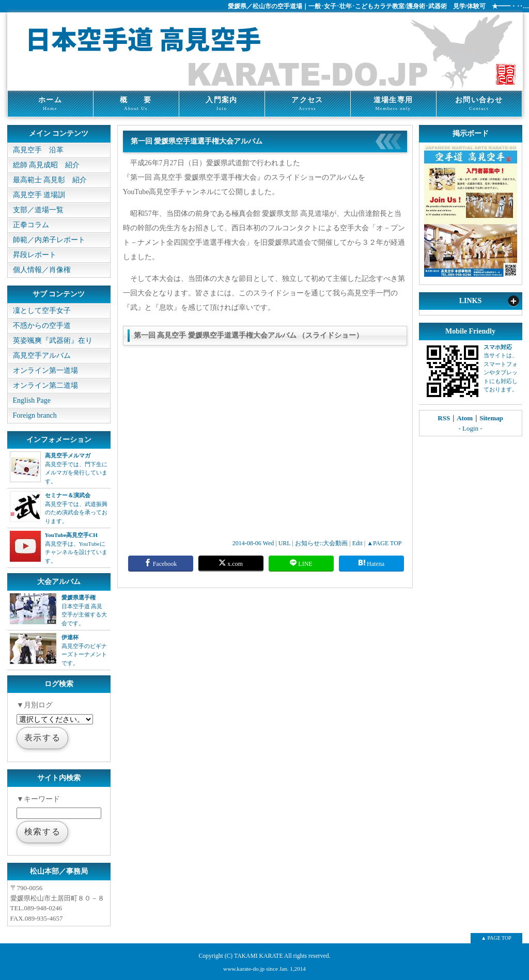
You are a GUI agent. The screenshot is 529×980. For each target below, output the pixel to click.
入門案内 (222, 104)
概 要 (136, 104)
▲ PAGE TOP (496, 938)
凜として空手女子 (42, 311)
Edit (357, 543)
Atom (465, 418)
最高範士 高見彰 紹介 (50, 180)
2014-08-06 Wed (253, 543)
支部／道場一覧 (38, 210)
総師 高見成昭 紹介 (46, 165)
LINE (301, 563)
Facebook (161, 563)
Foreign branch (35, 415)
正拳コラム (31, 225)
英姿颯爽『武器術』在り (53, 341)
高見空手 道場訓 (39, 195)
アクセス (308, 104)
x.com (231, 563)
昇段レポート (35, 255)
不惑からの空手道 (42, 326)
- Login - (470, 428)
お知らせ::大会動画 (322, 543)
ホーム (50, 104)
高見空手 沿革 (38, 150)
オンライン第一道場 (45, 370)
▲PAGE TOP (384, 543)
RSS (444, 418)
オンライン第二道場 (45, 385)
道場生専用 (393, 104)
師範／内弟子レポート (49, 240)
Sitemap (491, 418)
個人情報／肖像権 (42, 270)
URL (285, 543)
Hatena (371, 563)
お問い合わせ (479, 104)
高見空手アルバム (42, 355)
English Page (32, 400)
